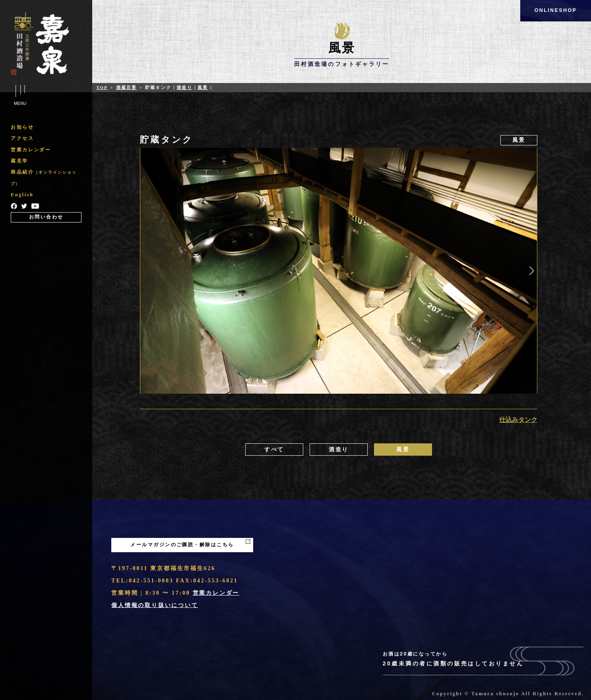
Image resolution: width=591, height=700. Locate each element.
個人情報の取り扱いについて (155, 605)
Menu (20, 96)
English (22, 195)
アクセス (22, 138)
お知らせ (22, 127)
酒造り (184, 87)
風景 (203, 87)
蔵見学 (19, 161)
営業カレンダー (31, 150)
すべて (274, 450)
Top (102, 87)
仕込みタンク (518, 420)
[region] (46, 172)
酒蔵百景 (127, 87)
